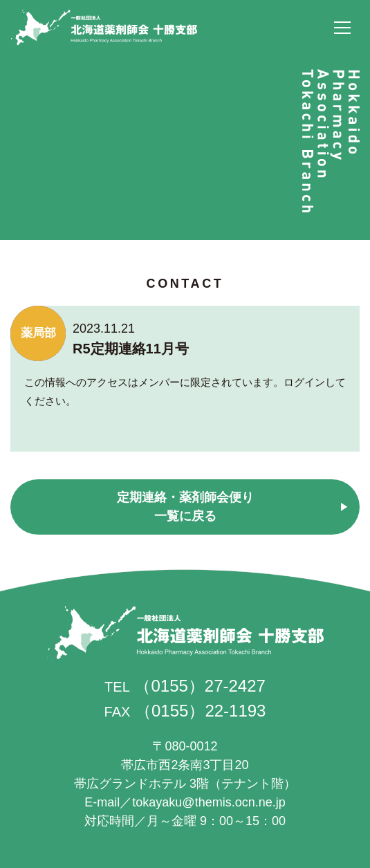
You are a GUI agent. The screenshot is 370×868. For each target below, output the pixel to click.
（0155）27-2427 (200, 686)
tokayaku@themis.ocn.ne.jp (209, 802)
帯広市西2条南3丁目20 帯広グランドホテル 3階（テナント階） (185, 765)
